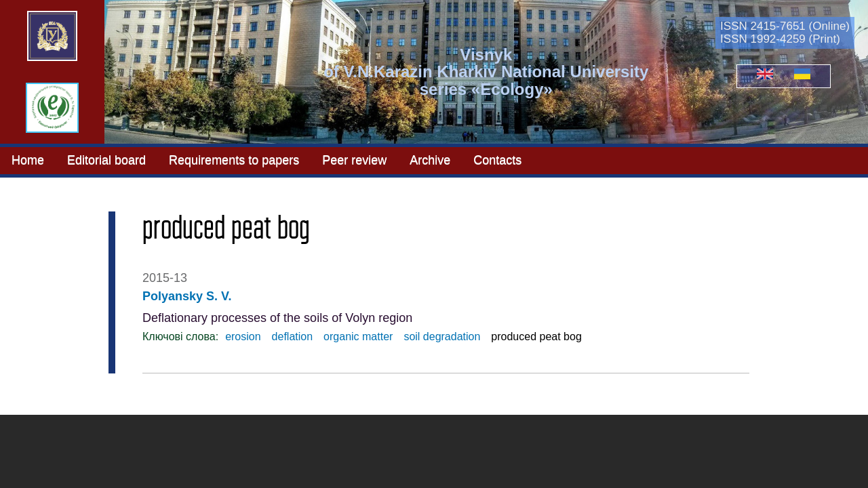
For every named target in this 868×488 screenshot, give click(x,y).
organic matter (358, 337)
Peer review (354, 160)
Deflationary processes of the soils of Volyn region (277, 318)
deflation (293, 337)
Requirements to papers (234, 160)
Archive (430, 160)
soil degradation (442, 337)
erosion (243, 337)
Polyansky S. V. (187, 296)
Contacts (497, 160)
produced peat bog (536, 337)
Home (28, 160)
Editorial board (106, 160)
